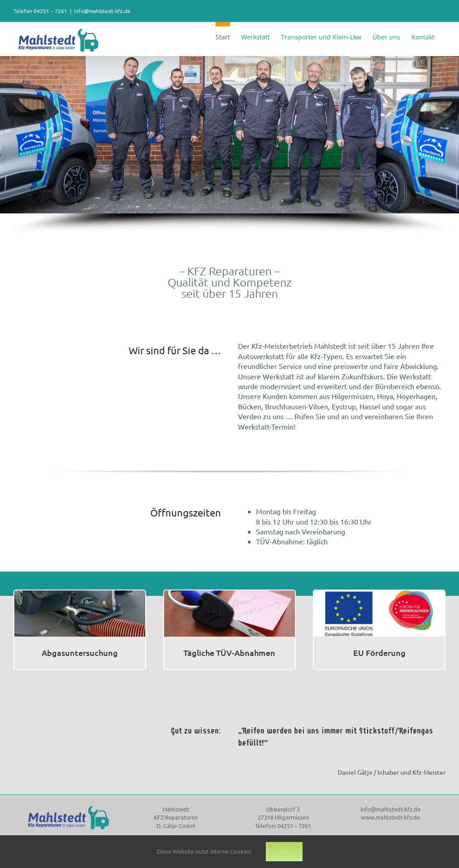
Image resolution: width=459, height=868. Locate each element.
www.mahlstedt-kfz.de (390, 817)
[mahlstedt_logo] (68, 806)
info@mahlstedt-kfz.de (102, 11)
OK (284, 852)
